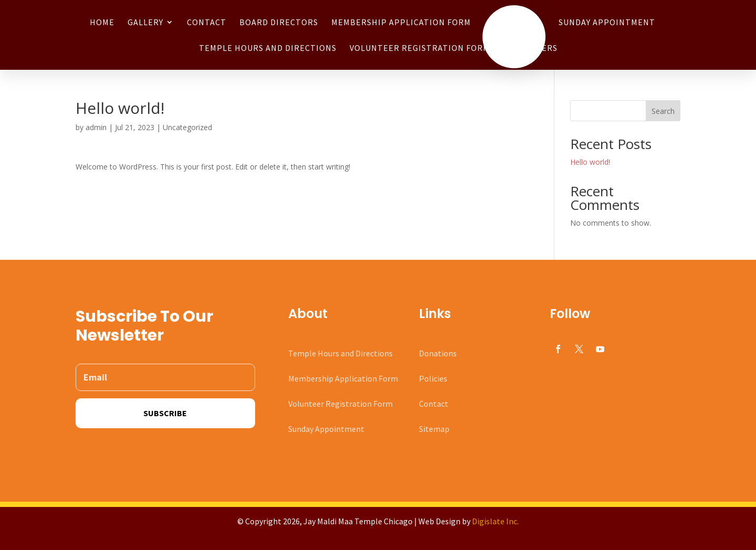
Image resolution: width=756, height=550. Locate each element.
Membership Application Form (343, 378)
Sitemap (434, 429)
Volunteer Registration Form (340, 404)
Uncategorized (187, 127)
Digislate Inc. (495, 521)
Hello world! (590, 162)
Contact (434, 404)
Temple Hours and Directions (340, 353)
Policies (433, 378)
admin (96, 127)
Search (663, 111)
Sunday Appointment (326, 429)
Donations (438, 353)
